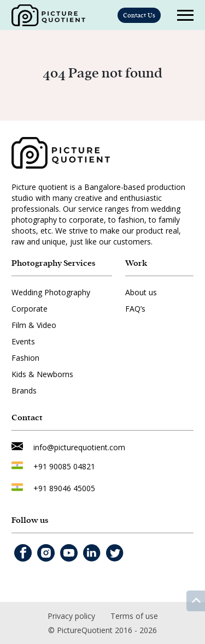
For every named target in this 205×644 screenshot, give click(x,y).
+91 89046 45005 (64, 488)
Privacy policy (71, 616)
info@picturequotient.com (79, 447)
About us (141, 292)
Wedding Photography (51, 292)
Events (23, 341)
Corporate (30, 309)
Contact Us (139, 15)
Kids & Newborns (42, 374)
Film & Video (34, 325)
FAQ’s (135, 309)
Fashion (25, 358)
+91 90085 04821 (64, 466)
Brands (24, 390)
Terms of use (134, 616)
